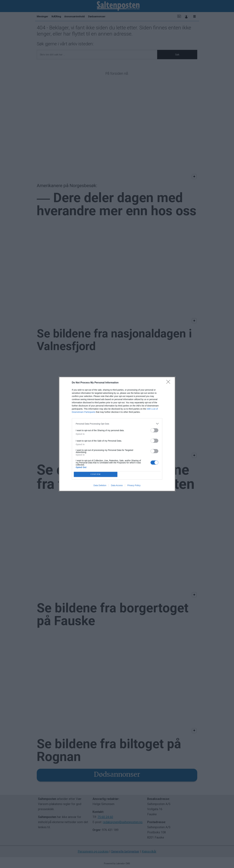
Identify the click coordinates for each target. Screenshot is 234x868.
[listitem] (117, 423)
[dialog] (117, 434)
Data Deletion (100, 486)
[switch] (154, 430)
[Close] (169, 382)
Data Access (117, 486)
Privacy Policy (134, 486)
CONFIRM (96, 474)
